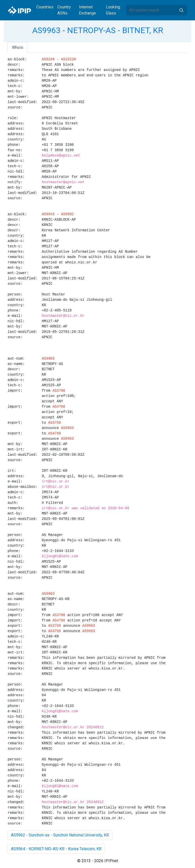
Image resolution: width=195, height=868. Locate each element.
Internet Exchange (87, 10)
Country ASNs (64, 10)
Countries (45, 7)
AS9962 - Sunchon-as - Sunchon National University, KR (60, 835)
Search (181, 10)
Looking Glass (113, 10)
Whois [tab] (18, 47)
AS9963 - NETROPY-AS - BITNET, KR (98, 30)
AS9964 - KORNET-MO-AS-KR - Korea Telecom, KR (56, 849)
